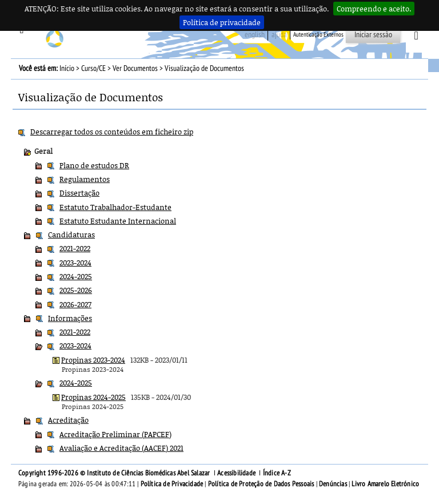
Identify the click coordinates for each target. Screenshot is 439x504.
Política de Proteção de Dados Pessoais (261, 484)
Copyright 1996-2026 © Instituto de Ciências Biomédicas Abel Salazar (115, 473)
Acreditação (68, 420)
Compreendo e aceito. (374, 9)
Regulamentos (85, 179)
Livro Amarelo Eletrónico (385, 484)
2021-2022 (75, 248)
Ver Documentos (135, 68)
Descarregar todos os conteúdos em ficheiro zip (112, 132)
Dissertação (79, 193)
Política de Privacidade (172, 484)
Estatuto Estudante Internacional (118, 221)
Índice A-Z (277, 473)
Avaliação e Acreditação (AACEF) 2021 (121, 448)
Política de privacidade (222, 22)
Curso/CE (93, 68)
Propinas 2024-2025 (93, 397)
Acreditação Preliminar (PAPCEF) (115, 434)
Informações (70, 318)
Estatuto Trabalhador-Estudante (115, 207)
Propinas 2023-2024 (93, 360)
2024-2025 (76, 276)
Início (67, 68)
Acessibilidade (236, 473)
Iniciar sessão (373, 35)
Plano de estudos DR (94, 165)
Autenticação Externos (318, 35)
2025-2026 (76, 290)
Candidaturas (71, 235)
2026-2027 (75, 304)
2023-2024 (75, 263)
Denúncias (333, 484)
